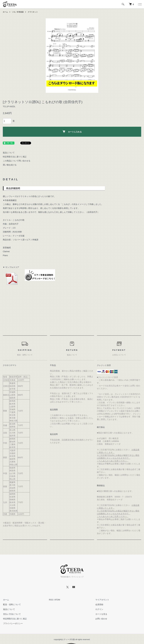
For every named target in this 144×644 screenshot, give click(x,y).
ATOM (57, 600)
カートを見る (101, 614)
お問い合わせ (101, 619)
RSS (51, 600)
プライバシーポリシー (13, 623)
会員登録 (99, 604)
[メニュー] (140, 4)
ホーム (5, 12)
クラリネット (33, 12)
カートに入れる (72, 132)
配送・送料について (12, 604)
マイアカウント (102, 600)
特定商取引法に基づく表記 (15, 157)
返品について (9, 153)
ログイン (99, 609)
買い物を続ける (10, 165)
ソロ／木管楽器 (18, 12)
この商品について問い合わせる (17, 161)
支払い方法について (12, 614)
